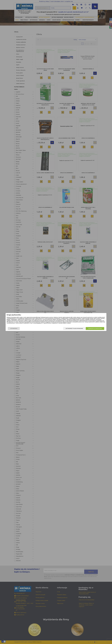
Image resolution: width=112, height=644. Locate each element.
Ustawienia (29, 330)
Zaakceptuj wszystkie (79, 330)
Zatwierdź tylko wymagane (59, 330)
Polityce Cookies (55, 325)
